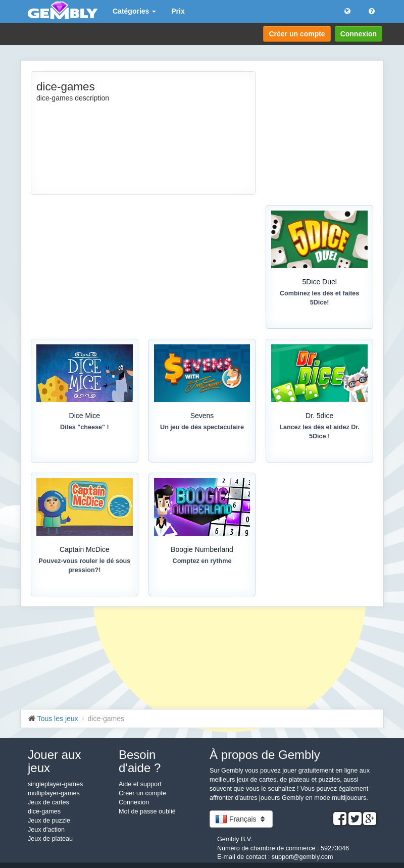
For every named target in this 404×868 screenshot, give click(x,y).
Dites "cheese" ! (85, 427)
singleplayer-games (55, 784)
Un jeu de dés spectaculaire (202, 427)
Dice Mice (85, 416)
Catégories (134, 11)
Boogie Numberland (202, 549)
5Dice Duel (319, 282)
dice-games (44, 811)
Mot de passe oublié (147, 811)
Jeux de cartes (48, 802)
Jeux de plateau (50, 839)
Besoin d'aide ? (140, 761)
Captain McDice (85, 549)
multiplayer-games (54, 793)
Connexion (359, 34)
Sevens (202, 416)
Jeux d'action (46, 830)
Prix (178, 11)
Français (241, 819)
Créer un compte (297, 34)
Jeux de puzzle (49, 821)
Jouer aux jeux (54, 761)
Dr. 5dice (319, 416)
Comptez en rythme (202, 561)
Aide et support (140, 784)
